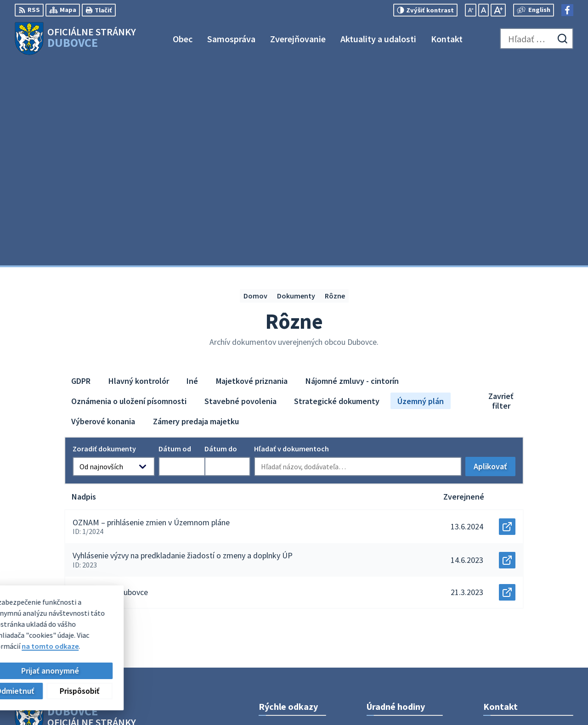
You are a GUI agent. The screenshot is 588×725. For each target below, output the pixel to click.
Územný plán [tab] (421, 198)
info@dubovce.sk (512, 613)
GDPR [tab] (81, 177)
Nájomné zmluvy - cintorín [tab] (352, 177)
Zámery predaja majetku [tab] (196, 218)
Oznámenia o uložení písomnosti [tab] (129, 198)
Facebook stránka (512, 624)
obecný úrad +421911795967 (528, 602)
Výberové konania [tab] (103, 218)
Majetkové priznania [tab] (252, 177)
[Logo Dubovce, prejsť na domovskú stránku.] (75, 39)
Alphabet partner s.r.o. (135, 542)
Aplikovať (495, 266)
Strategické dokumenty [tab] (337, 198)
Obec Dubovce (89, 551)
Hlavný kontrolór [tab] (139, 177)
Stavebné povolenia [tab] (240, 198)
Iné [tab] (192, 177)
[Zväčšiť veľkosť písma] (498, 10)
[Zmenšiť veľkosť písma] (471, 10)
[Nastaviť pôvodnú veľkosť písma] (483, 10)
